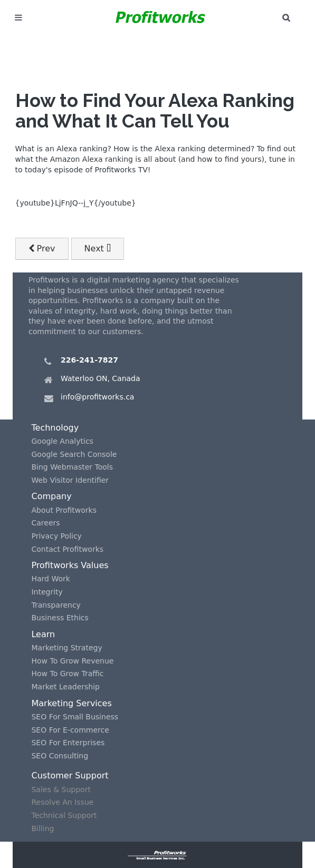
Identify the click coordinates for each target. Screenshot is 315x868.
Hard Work (50, 579)
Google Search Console (74, 454)
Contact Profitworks (67, 549)
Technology (55, 428)
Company (51, 496)
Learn (43, 634)
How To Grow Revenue (72, 661)
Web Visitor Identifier (70, 480)
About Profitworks (64, 510)
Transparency (56, 605)
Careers (45, 523)
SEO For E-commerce (70, 730)
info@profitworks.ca (97, 397)
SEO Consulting (60, 756)
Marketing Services (71, 703)
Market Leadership (65, 687)
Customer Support (70, 776)
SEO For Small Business (75, 717)
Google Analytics (62, 441)
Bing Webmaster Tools (72, 467)
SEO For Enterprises (68, 743)
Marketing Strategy (66, 648)
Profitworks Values (70, 565)
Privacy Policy (56, 536)
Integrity (47, 592)
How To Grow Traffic (67, 674)
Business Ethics (60, 618)
